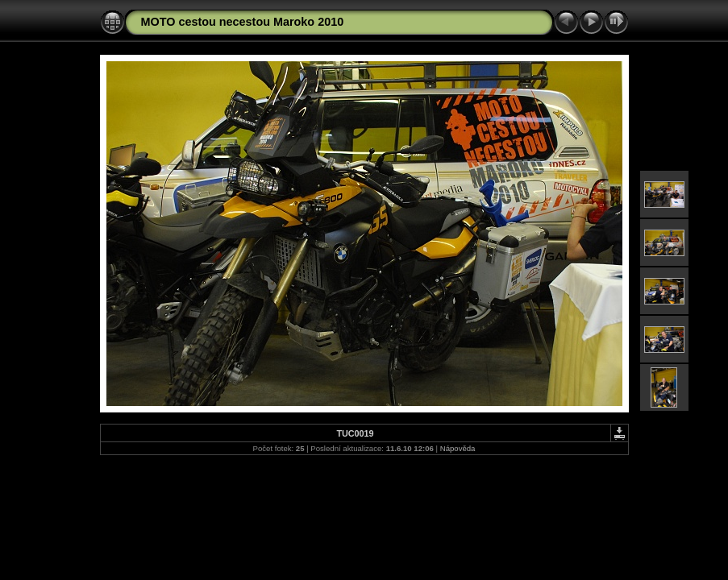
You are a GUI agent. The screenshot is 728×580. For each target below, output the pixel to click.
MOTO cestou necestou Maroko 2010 (243, 22)
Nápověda (458, 448)
